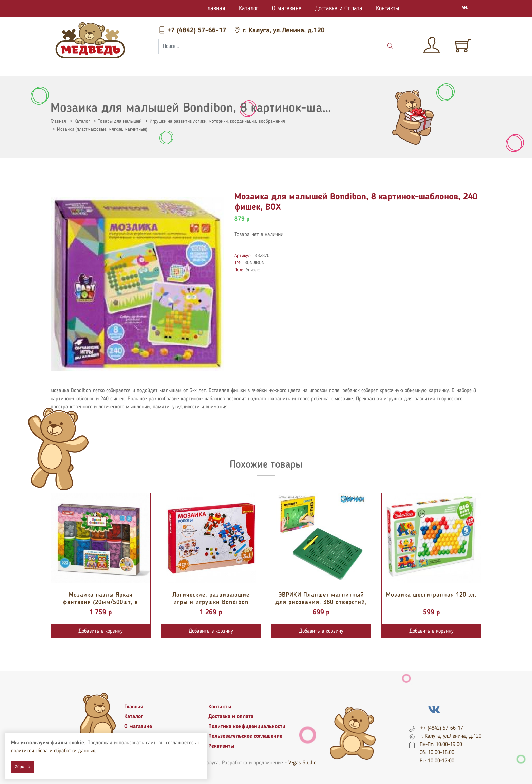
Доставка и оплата (231, 717)
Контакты (388, 8)
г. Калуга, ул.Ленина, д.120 (279, 31)
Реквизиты (221, 746)
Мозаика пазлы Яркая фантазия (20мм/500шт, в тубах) (101, 602)
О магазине (287, 8)
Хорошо (23, 767)
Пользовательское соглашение (245, 736)
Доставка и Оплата (339, 8)
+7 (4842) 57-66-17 (193, 31)
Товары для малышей (120, 121)
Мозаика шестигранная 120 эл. (431, 595)
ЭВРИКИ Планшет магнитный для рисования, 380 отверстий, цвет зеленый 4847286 (321, 602)
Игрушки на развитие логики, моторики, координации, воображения (217, 121)
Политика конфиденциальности (247, 727)
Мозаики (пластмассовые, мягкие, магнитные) (102, 129)
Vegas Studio (302, 763)
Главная (215, 8)
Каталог (249, 8)
